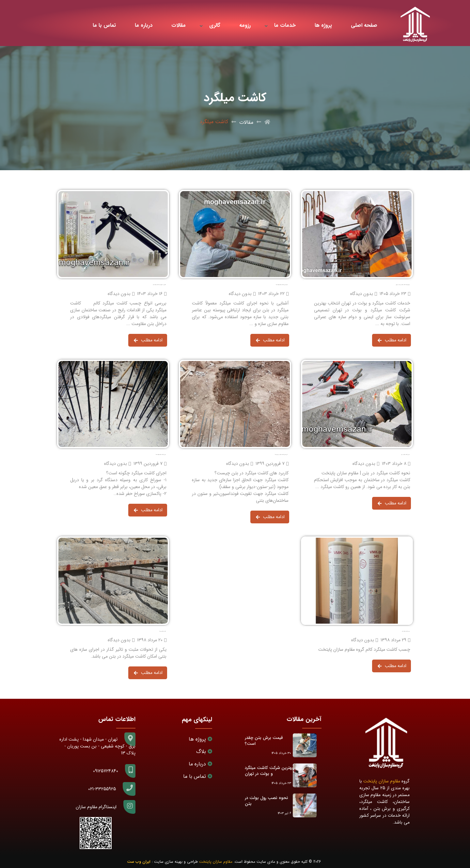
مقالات (179, 25)
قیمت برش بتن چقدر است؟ (264, 741)
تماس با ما (104, 25)
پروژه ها (323, 25)
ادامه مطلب (392, 341)
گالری (215, 25)
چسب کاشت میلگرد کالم (406, 631)
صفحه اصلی (364, 25)
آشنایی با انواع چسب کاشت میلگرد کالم (159, 285)
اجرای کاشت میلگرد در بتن (405, 455)
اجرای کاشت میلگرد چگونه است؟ (161, 455)
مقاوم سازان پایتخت (382, 781)
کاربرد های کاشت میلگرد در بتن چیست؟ (281, 455)
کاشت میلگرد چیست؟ (163, 631)
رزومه (245, 25)
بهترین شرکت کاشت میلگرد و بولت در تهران (403, 285)
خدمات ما (285, 25)
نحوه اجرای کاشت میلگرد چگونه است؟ (282, 285)
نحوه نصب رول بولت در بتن (266, 801)
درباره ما (144, 25)
